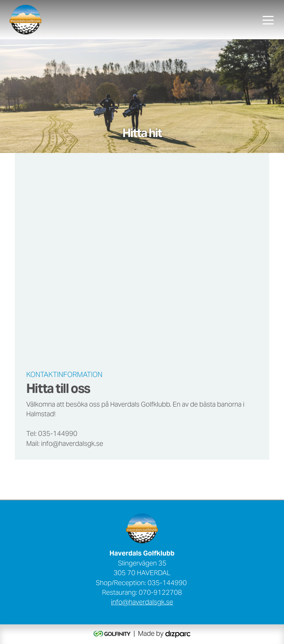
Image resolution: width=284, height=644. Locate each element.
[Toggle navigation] (268, 20)
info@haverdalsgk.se (142, 603)
